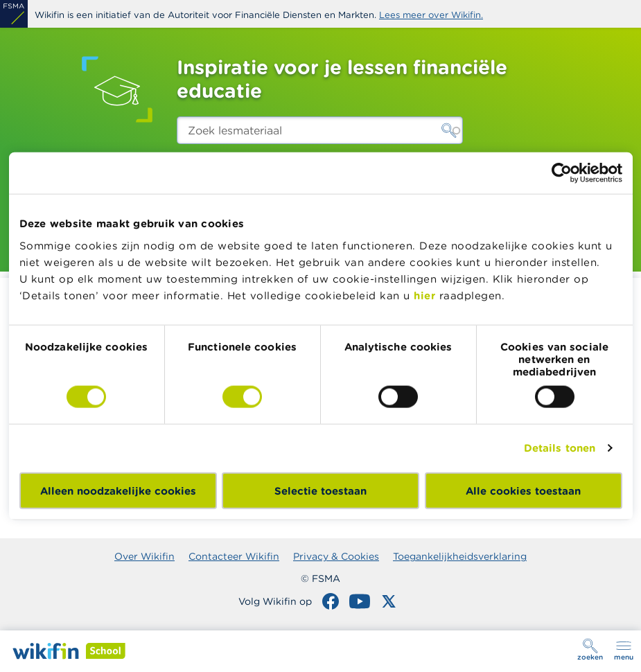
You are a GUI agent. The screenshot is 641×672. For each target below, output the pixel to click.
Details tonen (560, 448)
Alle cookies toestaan (523, 490)
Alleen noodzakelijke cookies (118, 490)
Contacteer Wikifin (234, 556)
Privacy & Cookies (336, 556)
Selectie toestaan (320, 490)
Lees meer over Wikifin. (431, 15)
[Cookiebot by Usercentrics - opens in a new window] (562, 173)
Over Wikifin (144, 556)
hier (424, 295)
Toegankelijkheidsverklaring (460, 556)
